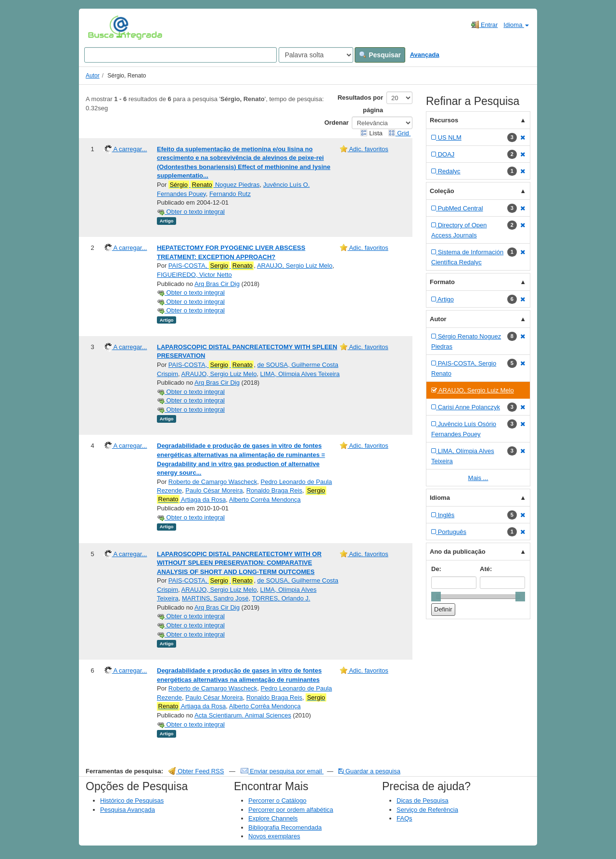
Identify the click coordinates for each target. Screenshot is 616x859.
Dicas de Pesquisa (423, 800)
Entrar (484, 25)
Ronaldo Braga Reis (274, 490)
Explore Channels (273, 818)
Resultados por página (360, 104)
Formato (442, 282)
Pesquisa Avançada (128, 810)
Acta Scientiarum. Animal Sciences (243, 715)
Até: (486, 569)
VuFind (103, 27)
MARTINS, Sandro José (215, 598)
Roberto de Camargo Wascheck (213, 482)
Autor (93, 76)
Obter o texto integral (191, 212)
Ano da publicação (458, 552)
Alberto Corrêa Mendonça (265, 500)
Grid (399, 133)
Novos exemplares (274, 836)
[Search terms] (180, 55)
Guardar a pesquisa (369, 771)
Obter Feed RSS (196, 771)
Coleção (442, 191)
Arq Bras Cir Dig (217, 284)
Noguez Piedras (214, 185)
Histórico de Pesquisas (132, 800)
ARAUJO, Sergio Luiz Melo (295, 266)
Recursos (444, 120)
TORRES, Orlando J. (281, 598)
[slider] (436, 597)
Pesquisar (380, 55)
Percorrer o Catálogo (277, 800)
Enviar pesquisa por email (282, 771)
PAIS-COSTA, (211, 266)
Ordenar (337, 123)
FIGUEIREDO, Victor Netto (194, 275)
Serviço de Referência (427, 810)
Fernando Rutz (230, 194)
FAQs (404, 818)
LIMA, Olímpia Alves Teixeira (300, 374)
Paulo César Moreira (214, 490)
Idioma (516, 25)
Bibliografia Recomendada (285, 827)
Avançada (425, 55)
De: (436, 569)
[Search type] (316, 55)
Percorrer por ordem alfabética (291, 810)
